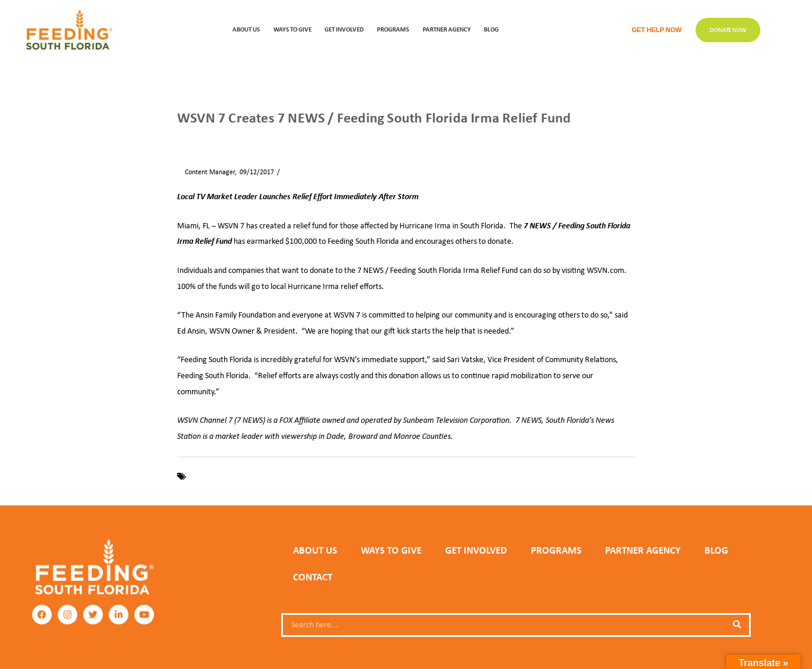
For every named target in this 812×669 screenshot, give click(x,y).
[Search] (737, 625)
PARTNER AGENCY (643, 550)
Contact (313, 577)
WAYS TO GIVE (292, 29)
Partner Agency (447, 29)
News (213, 138)
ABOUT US (246, 29)
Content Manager (206, 172)
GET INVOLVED (344, 29)
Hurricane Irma (290, 476)
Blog (491, 29)
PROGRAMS (393, 29)
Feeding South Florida (225, 476)
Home (185, 138)
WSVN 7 (333, 476)
